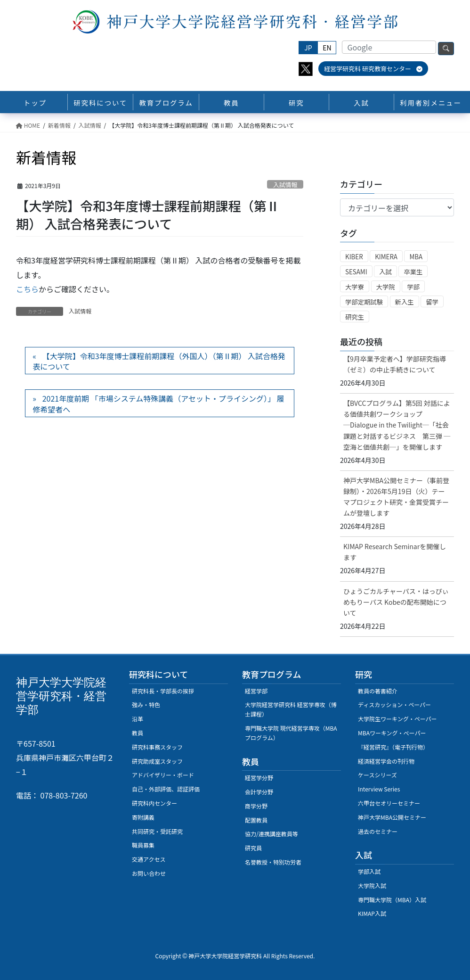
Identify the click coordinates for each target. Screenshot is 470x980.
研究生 (355, 317)
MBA (416, 257)
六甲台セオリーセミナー (389, 803)
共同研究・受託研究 (157, 831)
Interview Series (379, 789)
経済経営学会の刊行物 (386, 761)
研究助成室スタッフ (157, 761)
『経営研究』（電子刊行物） (393, 747)
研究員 (253, 848)
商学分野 (256, 806)
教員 (138, 733)
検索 (446, 49)
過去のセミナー (378, 831)
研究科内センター (154, 803)
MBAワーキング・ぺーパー (392, 733)
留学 (432, 302)
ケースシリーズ (377, 775)
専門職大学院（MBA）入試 (392, 900)
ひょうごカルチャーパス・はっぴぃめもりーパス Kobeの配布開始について (396, 602)
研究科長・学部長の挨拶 (163, 691)
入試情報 (285, 185)
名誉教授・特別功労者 (273, 862)
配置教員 (256, 820)
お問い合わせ (149, 873)
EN (327, 48)
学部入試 (369, 871)
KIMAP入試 (372, 913)
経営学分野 (259, 778)
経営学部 (256, 691)
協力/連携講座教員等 (271, 834)
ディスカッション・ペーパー (394, 704)
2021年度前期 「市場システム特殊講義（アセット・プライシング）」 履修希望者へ (158, 404)
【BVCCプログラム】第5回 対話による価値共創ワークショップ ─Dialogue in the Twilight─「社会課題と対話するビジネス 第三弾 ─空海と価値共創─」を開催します (397, 425)
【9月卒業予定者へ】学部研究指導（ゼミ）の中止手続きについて (395, 364)
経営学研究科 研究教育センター (373, 69)
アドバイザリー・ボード (163, 775)
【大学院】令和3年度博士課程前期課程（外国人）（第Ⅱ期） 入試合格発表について (159, 361)
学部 (413, 287)
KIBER (354, 257)
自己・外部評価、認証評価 (166, 789)
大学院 (386, 287)
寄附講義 (143, 817)
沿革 (138, 719)
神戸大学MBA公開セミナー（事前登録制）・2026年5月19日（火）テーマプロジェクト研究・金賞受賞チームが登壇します (396, 497)
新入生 (405, 302)
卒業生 (413, 272)
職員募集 (143, 845)
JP (308, 48)
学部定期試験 (364, 302)
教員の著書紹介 (378, 691)
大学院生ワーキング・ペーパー (397, 719)
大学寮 (355, 287)
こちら (27, 289)
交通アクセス (149, 859)
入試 (385, 272)
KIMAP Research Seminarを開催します (395, 552)
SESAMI (356, 272)
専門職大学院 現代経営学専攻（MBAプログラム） (291, 733)
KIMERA (386, 257)
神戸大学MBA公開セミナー (392, 817)
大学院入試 (372, 885)
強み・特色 (146, 704)
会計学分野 (259, 792)
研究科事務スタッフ (157, 747)
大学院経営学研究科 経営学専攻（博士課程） (291, 709)
